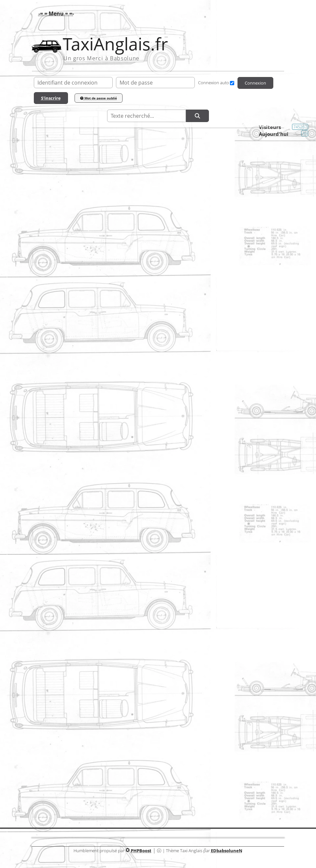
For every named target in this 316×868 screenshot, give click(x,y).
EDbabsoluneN (227, 851)
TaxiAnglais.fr (115, 44)
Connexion (255, 83)
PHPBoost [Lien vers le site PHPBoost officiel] (141, 851)
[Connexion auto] (232, 83)
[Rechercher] (197, 116)
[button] (55, 13)
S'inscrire (51, 98)
